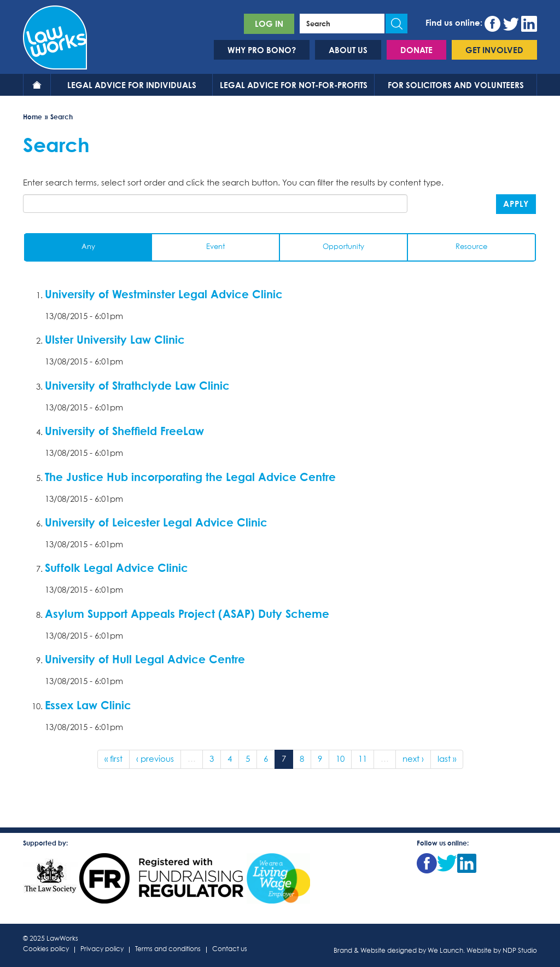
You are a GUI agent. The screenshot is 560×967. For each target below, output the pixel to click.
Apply (516, 204)
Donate (416, 50)
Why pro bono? (262, 50)
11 (363, 759)
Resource (471, 247)
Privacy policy (102, 950)
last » (447, 759)
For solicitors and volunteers (456, 85)
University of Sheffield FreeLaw (124, 431)
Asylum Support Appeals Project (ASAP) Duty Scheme (187, 613)
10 (340, 759)
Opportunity (343, 247)
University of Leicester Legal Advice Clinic (156, 522)
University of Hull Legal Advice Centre (145, 659)
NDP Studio (520, 951)
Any (88, 247)
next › (413, 759)
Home (37, 85)
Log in (269, 24)
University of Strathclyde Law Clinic (137, 385)
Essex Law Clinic (88, 705)
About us (348, 50)
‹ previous (155, 759)
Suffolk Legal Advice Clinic (116, 568)
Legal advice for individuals (132, 85)
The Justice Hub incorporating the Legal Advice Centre (190, 477)
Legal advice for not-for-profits (294, 85)
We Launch (445, 951)
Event (215, 247)
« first (113, 759)
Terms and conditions (168, 950)
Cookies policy (46, 950)
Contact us (230, 950)
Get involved (494, 50)
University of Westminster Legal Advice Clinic (164, 294)
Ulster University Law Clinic (115, 339)
